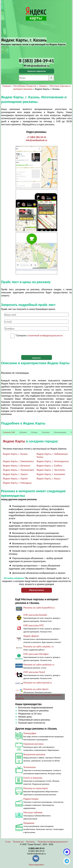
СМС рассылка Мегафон (36, 654)
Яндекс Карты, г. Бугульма (17, 466)
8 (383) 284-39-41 (36, 851)
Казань (43, 86)
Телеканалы (30, 767)
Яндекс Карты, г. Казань (15, 454)
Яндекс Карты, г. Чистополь (51, 470)
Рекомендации (60, 432)
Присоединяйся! (36, 865)
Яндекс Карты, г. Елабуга (49, 466)
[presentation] (36, 347)
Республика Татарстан (25, 86)
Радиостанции (31, 799)
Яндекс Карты (14, 441)
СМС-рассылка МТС (34, 625)
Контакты (31, 842)
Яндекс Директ (31, 636)
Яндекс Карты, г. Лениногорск (19, 470)
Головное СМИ (9, 432)
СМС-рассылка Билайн (35, 615)
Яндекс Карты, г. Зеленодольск (53, 461)
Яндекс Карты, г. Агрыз (48, 479)
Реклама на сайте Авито (36, 689)
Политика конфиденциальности (53, 842)
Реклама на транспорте (36, 788)
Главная (7, 86)
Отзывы (34, 432)
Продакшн (29, 823)
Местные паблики (33, 812)
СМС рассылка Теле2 (34, 672)
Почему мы (18, 842)
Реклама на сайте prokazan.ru (39, 665)
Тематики (46, 432)
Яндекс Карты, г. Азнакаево (51, 474)
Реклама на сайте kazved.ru (38, 683)
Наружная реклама (33, 744)
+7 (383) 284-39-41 (36, 137)
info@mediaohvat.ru (36, 140)
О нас (8, 842)
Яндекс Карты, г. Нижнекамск (18, 461)
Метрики (23, 432)
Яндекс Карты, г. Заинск (15, 474)
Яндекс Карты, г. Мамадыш (17, 483)
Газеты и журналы (33, 778)
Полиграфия (30, 733)
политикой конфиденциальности (45, 336)
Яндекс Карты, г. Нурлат (15, 479)
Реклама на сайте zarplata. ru (39, 647)
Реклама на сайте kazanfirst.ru (39, 608)
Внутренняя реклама (34, 754)
